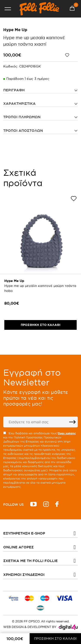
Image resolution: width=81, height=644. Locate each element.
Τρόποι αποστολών (23, 130)
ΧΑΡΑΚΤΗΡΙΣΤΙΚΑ (19, 103)
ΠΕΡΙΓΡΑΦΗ (14, 90)
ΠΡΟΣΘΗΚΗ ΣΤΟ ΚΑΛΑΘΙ (55, 638)
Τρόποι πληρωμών (22, 117)
